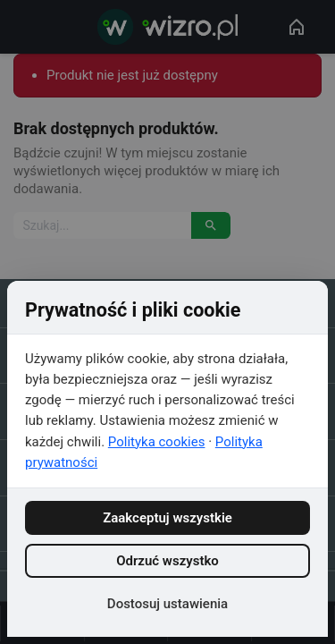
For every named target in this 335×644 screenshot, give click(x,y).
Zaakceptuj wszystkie (167, 518)
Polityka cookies (157, 442)
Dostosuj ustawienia (167, 604)
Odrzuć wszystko (167, 561)
